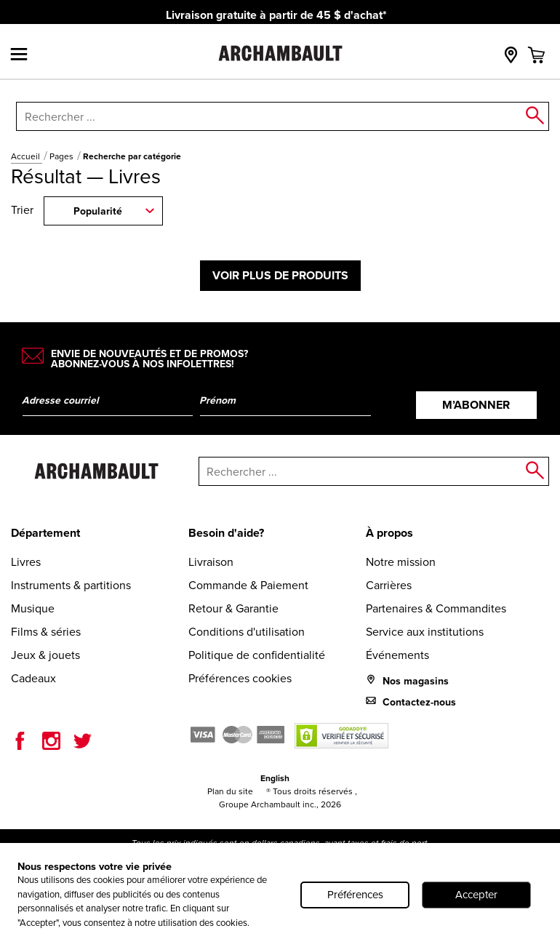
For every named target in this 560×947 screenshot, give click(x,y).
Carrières (389, 585)
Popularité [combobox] (98, 211)
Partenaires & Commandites (436, 608)
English (275, 778)
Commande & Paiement (248, 585)
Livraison (211, 562)
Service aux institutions (425, 632)
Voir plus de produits (280, 275)
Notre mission (401, 562)
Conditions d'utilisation (247, 632)
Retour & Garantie (233, 608)
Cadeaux (33, 678)
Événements (397, 655)
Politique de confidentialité (257, 655)
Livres (26, 562)
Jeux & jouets (45, 655)
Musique (33, 608)
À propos (389, 533)
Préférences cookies (240, 678)
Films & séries (46, 632)
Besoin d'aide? (226, 533)
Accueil (27, 156)
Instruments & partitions (71, 585)
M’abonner (476, 405)
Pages (63, 156)
